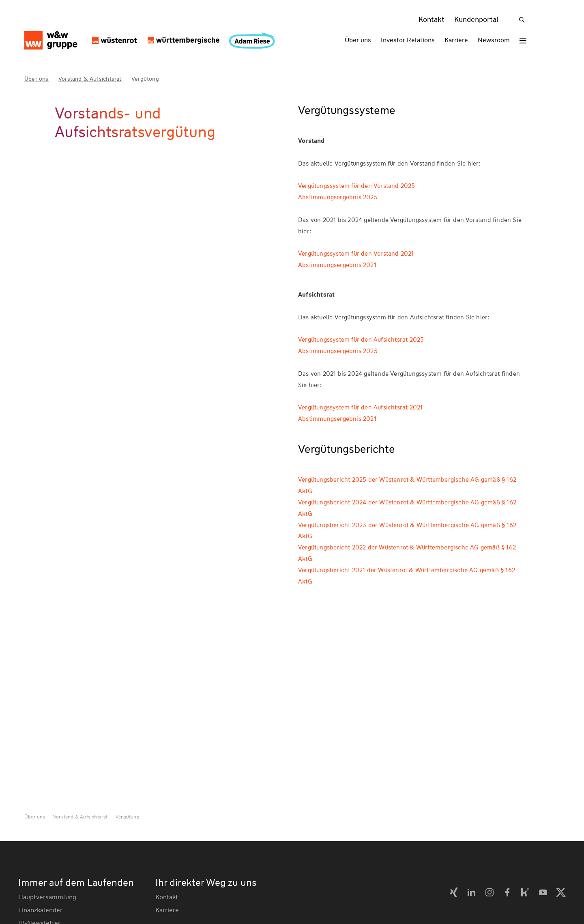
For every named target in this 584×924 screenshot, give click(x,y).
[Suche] (522, 20)
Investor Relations (408, 40)
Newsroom (494, 40)
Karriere (456, 40)
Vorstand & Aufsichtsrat (90, 79)
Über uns (358, 40)
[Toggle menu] (523, 41)
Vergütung (145, 79)
